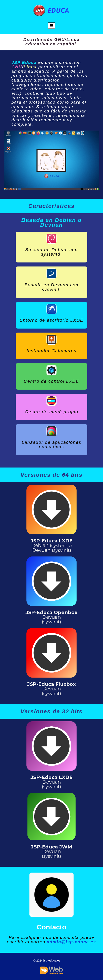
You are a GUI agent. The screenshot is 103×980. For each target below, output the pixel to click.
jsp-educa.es (52, 961)
